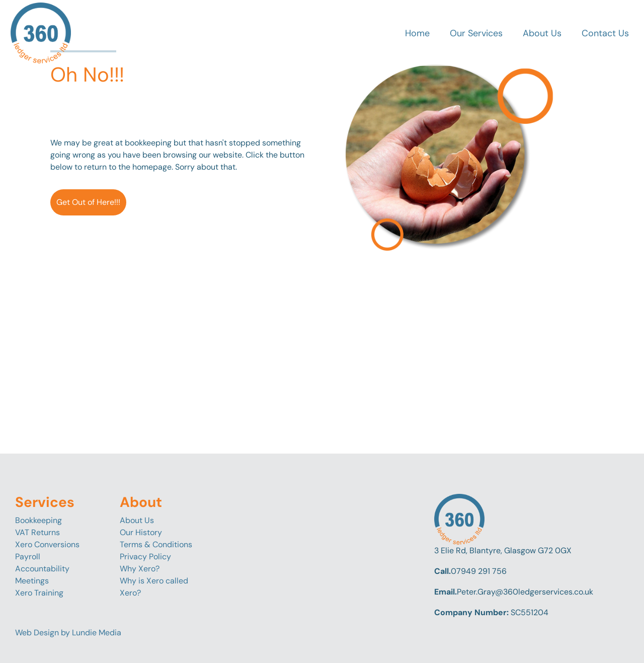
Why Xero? (140, 569)
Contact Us (605, 33)
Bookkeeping (38, 520)
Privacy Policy (145, 557)
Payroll (28, 557)
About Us (542, 33)
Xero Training (39, 593)
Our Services (476, 33)
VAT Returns (37, 532)
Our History (141, 532)
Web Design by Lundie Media (68, 633)
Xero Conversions (47, 544)
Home (417, 33)
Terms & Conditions (156, 544)
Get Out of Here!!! (88, 202)
